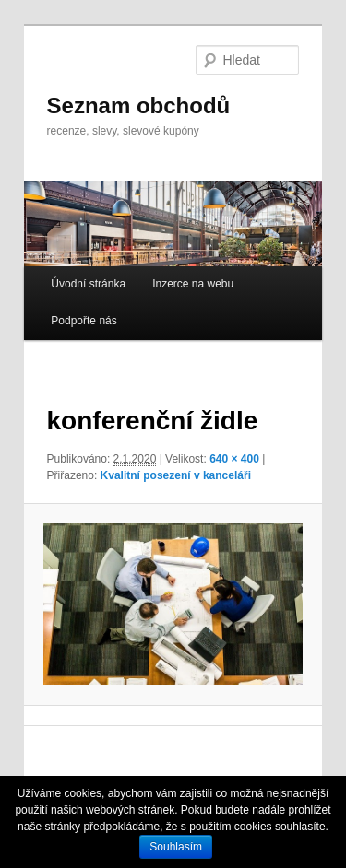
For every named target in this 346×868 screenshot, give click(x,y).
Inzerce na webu (193, 284)
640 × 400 (234, 459)
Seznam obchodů (139, 106)
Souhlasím (176, 847)
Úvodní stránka (88, 284)
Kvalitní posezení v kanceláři (176, 475)
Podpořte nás (84, 321)
